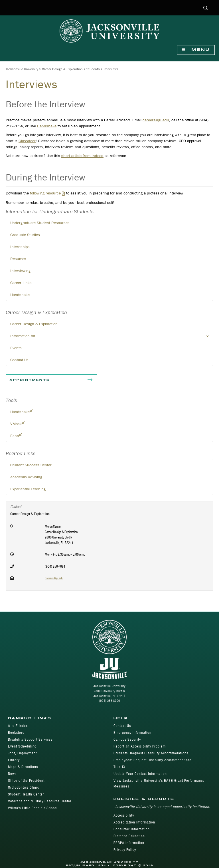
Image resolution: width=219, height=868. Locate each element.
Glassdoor (27, 141)
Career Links (21, 283)
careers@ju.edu (156, 120)
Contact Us (19, 360)
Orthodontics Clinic (24, 787)
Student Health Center (26, 794)
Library (14, 760)
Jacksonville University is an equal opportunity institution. (162, 807)
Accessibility (124, 815)
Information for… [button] (112, 337)
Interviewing (20, 271)
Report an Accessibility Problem (140, 746)
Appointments (51, 380)
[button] (206, 8)
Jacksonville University (22, 69)
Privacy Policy (125, 850)
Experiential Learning (28, 489)
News (12, 774)
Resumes (18, 259)
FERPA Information (129, 843)
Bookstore (16, 733)
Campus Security (127, 739)
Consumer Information (132, 829)
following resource (45, 193)
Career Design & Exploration (62, 69)
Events (16, 348)
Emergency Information (132, 733)
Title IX (119, 767)
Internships (20, 247)
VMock (16, 424)
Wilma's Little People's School (33, 808)
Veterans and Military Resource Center (40, 801)
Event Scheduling (22, 746)
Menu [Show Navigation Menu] (196, 50)
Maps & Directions (23, 767)
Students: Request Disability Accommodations (151, 753)
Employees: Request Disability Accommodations (153, 760)
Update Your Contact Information (140, 774)
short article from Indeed (82, 156)
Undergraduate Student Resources (40, 223)
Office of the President (26, 780)
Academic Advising (26, 477)
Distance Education (129, 836)
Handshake (47, 126)
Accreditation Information (134, 822)
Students (93, 69)
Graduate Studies (25, 235)
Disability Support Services (30, 739)
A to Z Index (18, 726)
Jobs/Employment (22, 753)
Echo (15, 436)
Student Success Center (31, 465)
